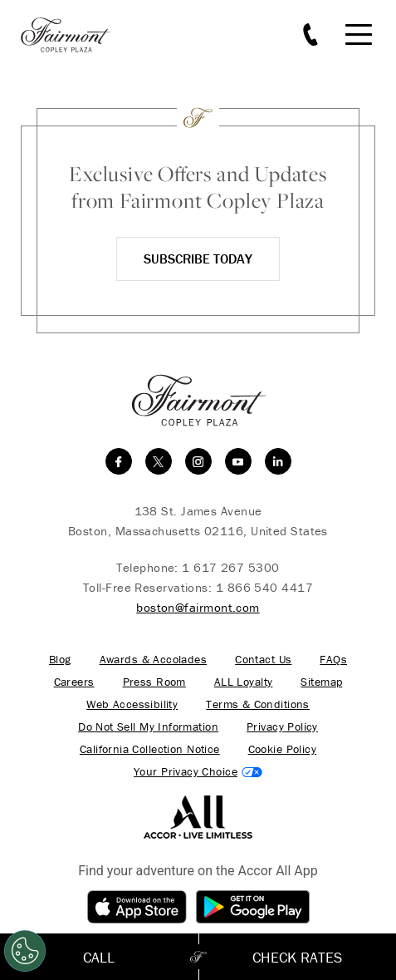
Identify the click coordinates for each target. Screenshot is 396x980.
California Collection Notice (150, 749)
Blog (60, 660)
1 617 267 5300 (230, 567)
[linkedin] (278, 461)
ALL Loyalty (244, 682)
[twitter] (159, 461)
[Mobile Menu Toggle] (359, 34)
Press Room (154, 682)
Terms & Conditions (258, 704)
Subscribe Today (198, 259)
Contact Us (263, 660)
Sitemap (321, 682)
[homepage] (75, 34)
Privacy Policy (282, 727)
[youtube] (238, 461)
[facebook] (119, 461)
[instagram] (198, 461)
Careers (74, 682)
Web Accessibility (132, 704)
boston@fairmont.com (198, 607)
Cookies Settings (198, 772)
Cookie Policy (282, 749)
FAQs (333, 660)
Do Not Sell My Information (148, 727)
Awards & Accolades (154, 660)
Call (99, 957)
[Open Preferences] (25, 951)
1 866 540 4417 (264, 587)
